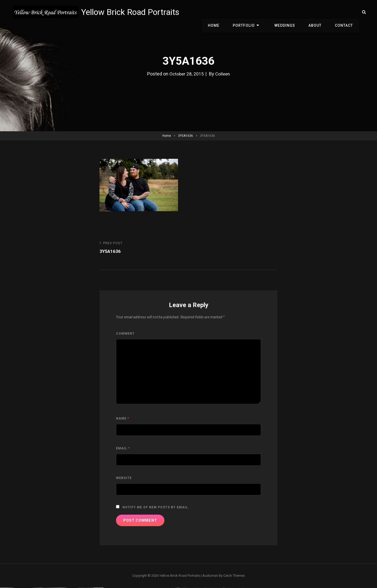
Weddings (289, 12)
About (318, 12)
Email (123, 449)
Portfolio (252, 12)
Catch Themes (234, 576)
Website (124, 478)
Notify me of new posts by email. (156, 508)
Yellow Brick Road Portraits (132, 12)
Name (123, 419)
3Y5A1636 (185, 136)
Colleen (223, 74)
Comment (125, 334)
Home (224, 12)
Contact (345, 12)
